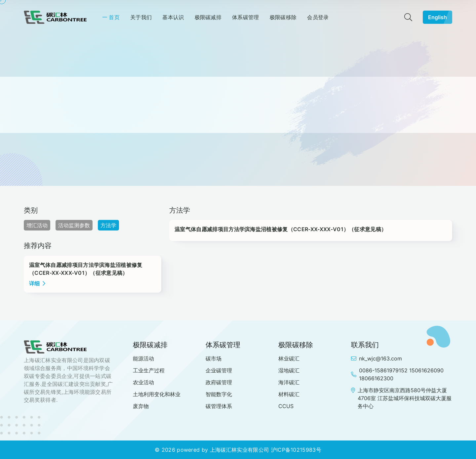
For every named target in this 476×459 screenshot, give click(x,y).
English (440, 17)
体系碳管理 (246, 17)
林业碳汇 (289, 358)
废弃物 (141, 406)
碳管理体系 (219, 406)
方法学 (108, 225)
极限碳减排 (208, 17)
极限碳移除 (283, 17)
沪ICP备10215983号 (296, 450)
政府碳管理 (219, 382)
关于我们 (141, 17)
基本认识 (173, 17)
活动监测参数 (74, 225)
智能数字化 (219, 394)
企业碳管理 (219, 370)
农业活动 (143, 382)
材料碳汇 (289, 394)
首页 (114, 17)
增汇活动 (37, 225)
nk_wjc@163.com (377, 358)
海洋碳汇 (289, 382)
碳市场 (214, 358)
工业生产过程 (149, 370)
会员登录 (318, 17)
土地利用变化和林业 (157, 394)
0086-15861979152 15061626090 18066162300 (397, 374)
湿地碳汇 (289, 370)
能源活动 (143, 358)
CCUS (286, 406)
